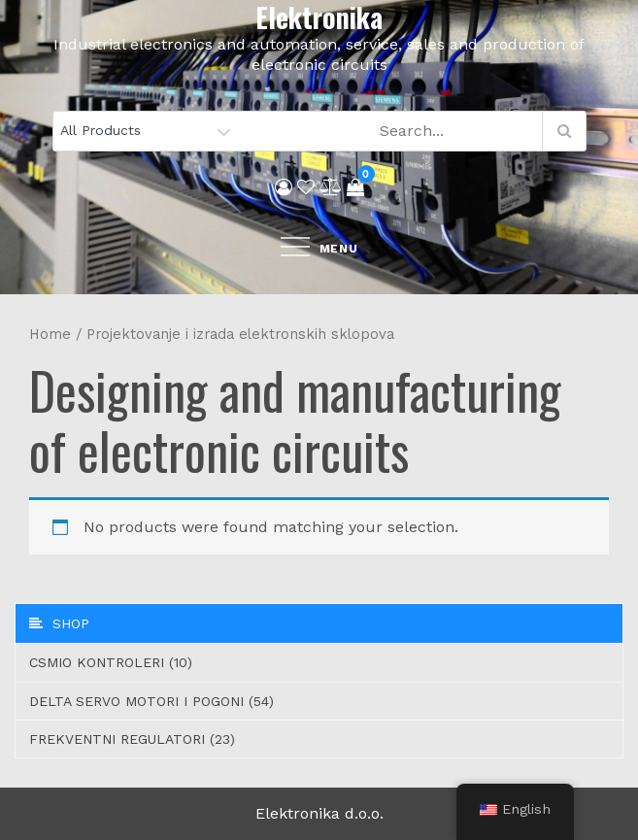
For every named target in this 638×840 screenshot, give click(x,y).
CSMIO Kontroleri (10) (111, 662)
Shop (59, 623)
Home (50, 334)
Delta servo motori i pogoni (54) (151, 701)
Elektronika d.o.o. (319, 813)
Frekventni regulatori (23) (132, 739)
